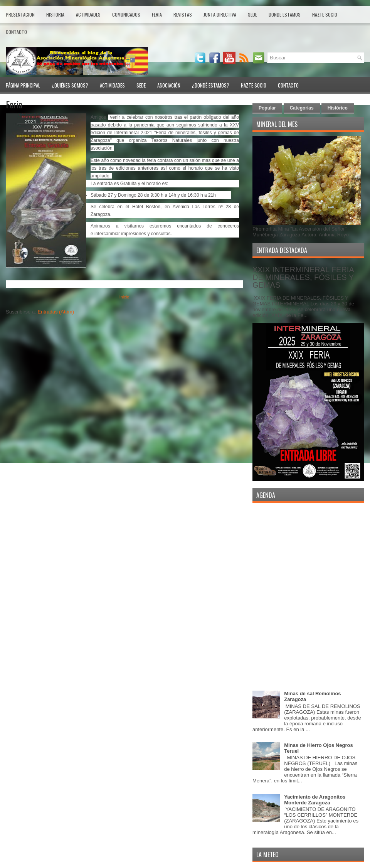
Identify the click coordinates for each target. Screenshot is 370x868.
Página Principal (23, 85)
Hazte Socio (325, 14)
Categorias (302, 108)
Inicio (124, 297)
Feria (157, 14)
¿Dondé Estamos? (211, 85)
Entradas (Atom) (56, 312)
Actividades (88, 14)
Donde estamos (285, 14)
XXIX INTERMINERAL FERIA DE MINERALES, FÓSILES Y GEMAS (303, 277)
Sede (252, 14)
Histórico (338, 108)
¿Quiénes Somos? (70, 85)
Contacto (16, 32)
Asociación (169, 85)
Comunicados (126, 14)
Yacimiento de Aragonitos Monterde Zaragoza (315, 800)
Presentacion (20, 14)
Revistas (183, 14)
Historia (55, 14)
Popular (267, 108)
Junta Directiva (220, 14)
